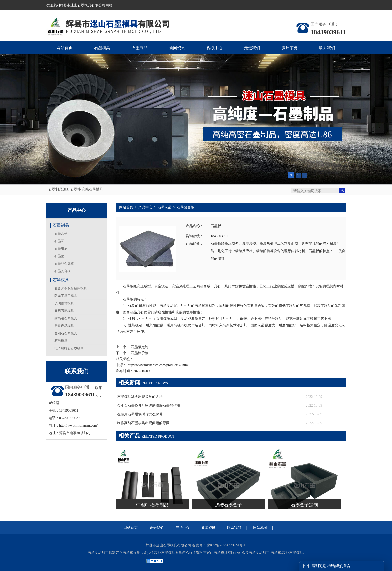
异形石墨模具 (64, 311)
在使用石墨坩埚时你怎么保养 (140, 414)
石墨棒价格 (139, 353)
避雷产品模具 (64, 326)
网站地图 (260, 528)
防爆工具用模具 (66, 296)
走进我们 (157, 528)
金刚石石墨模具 (66, 333)
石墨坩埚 (61, 248)
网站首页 (126, 207)
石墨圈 (59, 241)
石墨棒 (76, 189)
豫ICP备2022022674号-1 (226, 545)
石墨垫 (59, 256)
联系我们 (234, 528)
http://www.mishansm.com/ (79, 426)
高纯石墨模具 (92, 189)
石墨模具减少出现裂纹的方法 (140, 397)
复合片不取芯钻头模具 (71, 288)
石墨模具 (61, 280)
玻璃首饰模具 (64, 303)
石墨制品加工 (59, 189)
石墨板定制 (139, 347)
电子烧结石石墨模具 (69, 348)
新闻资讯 (208, 528)
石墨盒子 (61, 233)
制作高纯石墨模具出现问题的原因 (143, 423)
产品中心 (145, 207)
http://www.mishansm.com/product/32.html (158, 365)
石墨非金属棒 (64, 263)
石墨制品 (61, 225)
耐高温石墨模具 (66, 318)
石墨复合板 (63, 271)
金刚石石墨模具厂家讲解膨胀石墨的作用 (149, 406)
